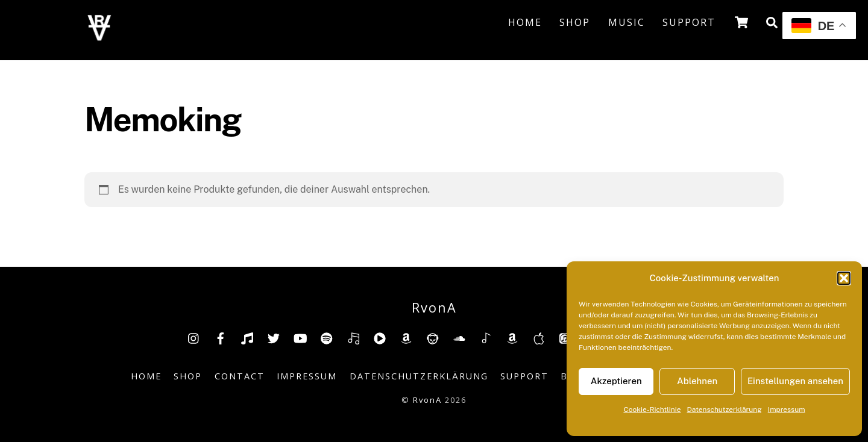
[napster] (433, 338)
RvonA (427, 400)
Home (525, 22)
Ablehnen (697, 381)
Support (689, 22)
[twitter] (274, 338)
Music (627, 22)
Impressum (787, 409)
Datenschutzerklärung (725, 409)
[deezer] (353, 338)
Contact (240, 376)
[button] (844, 278)
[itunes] (565, 338)
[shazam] (486, 338)
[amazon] (406, 338)
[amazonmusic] (512, 338)
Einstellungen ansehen (795, 381)
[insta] (194, 338)
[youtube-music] (380, 338)
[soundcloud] (459, 338)
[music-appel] (539, 338)
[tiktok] (247, 338)
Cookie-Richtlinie (652, 409)
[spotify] (327, 338)
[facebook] (221, 338)
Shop (575, 22)
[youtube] (300, 338)
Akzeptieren (616, 381)
